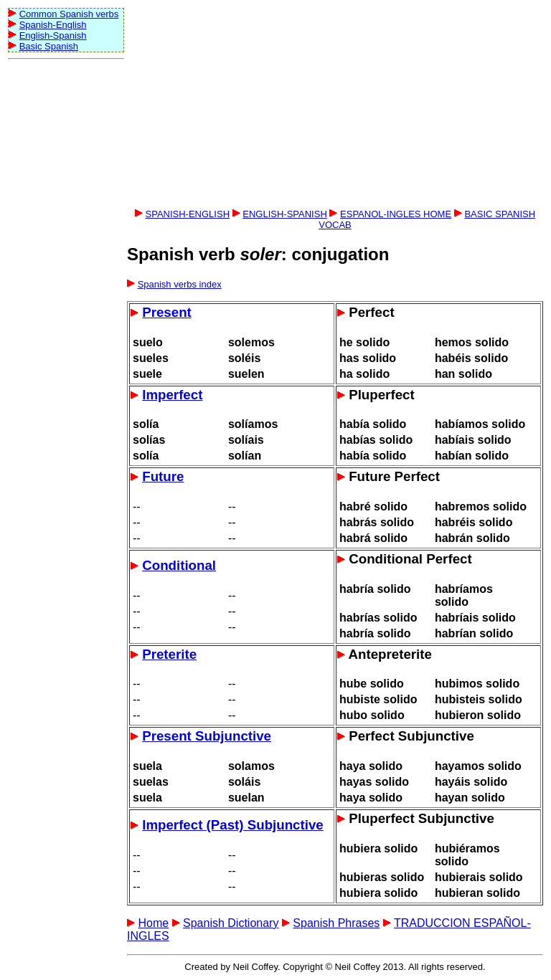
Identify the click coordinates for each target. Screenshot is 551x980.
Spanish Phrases (336, 923)
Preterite (169, 654)
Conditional (179, 565)
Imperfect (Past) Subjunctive (233, 825)
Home (153, 923)
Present (167, 312)
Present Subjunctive (207, 736)
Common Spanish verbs (69, 14)
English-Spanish (53, 35)
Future (163, 476)
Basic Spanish (49, 46)
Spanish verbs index (180, 284)
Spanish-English (53, 25)
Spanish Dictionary (231, 923)
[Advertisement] (65, 280)
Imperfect (172, 395)
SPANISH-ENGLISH (188, 214)
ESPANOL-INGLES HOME (396, 214)
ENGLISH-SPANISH (285, 214)
